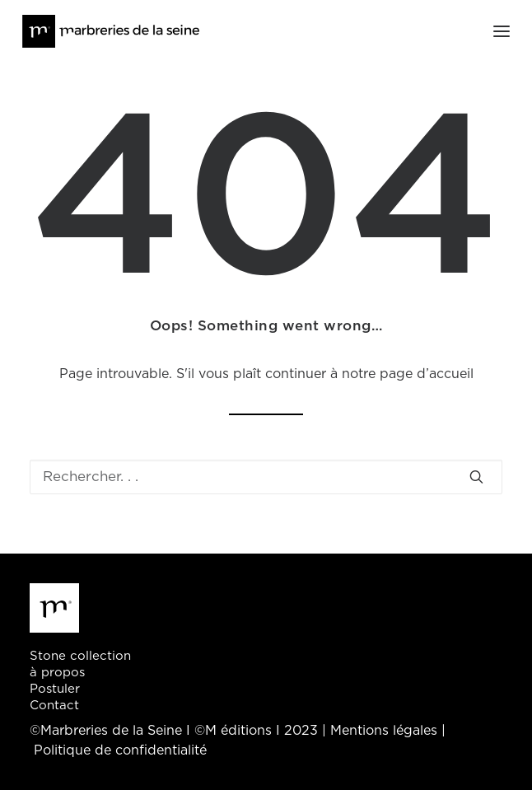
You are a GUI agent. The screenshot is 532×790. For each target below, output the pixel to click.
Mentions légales (384, 731)
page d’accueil (427, 374)
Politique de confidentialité (120, 750)
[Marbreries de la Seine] (111, 31)
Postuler (55, 689)
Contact (54, 706)
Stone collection (80, 656)
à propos (57, 673)
